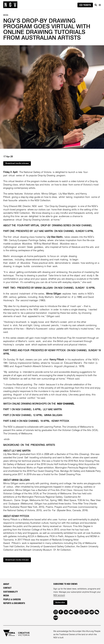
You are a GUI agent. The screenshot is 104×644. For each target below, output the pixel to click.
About (6, 584)
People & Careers (12, 600)
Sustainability (11, 592)
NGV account (59, 595)
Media (6, 596)
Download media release (18, 164)
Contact (7, 588)
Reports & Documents (14, 604)
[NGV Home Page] (10, 5)
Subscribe (61, 603)
